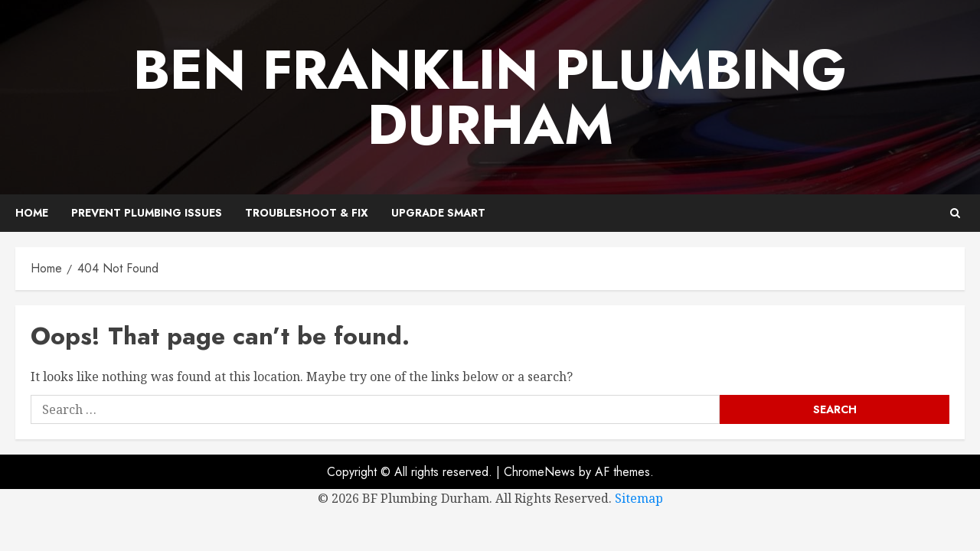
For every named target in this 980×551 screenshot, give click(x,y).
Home (32, 213)
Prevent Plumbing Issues (147, 213)
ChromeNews (539, 472)
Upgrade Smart (438, 213)
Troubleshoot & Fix (307, 213)
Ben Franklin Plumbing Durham (490, 97)
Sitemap (639, 498)
